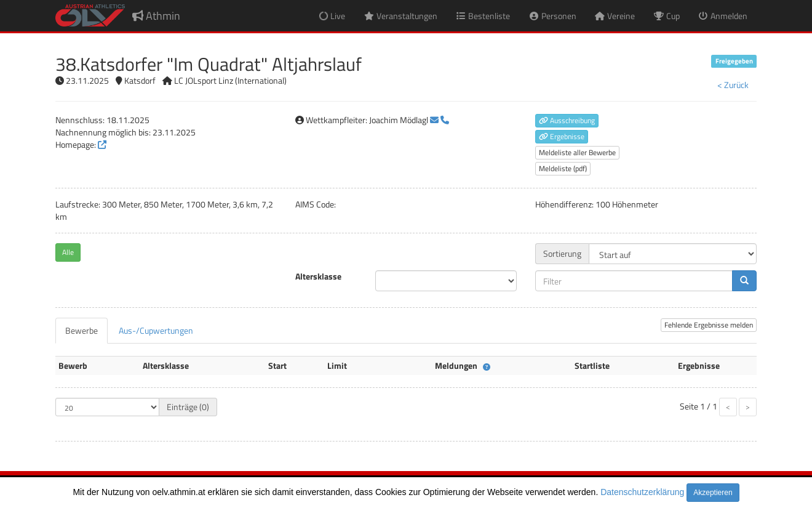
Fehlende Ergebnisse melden (709, 325)
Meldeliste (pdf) (563, 168)
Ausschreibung (567, 120)
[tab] (82, 331)
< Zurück (733, 85)
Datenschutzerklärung (642, 492)
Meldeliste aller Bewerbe (577, 152)
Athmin (156, 16)
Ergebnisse (562, 136)
